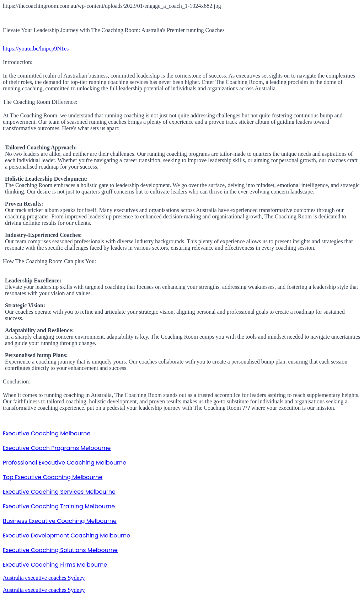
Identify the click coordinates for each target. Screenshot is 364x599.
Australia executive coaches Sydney (44, 578)
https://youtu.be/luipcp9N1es (36, 49)
